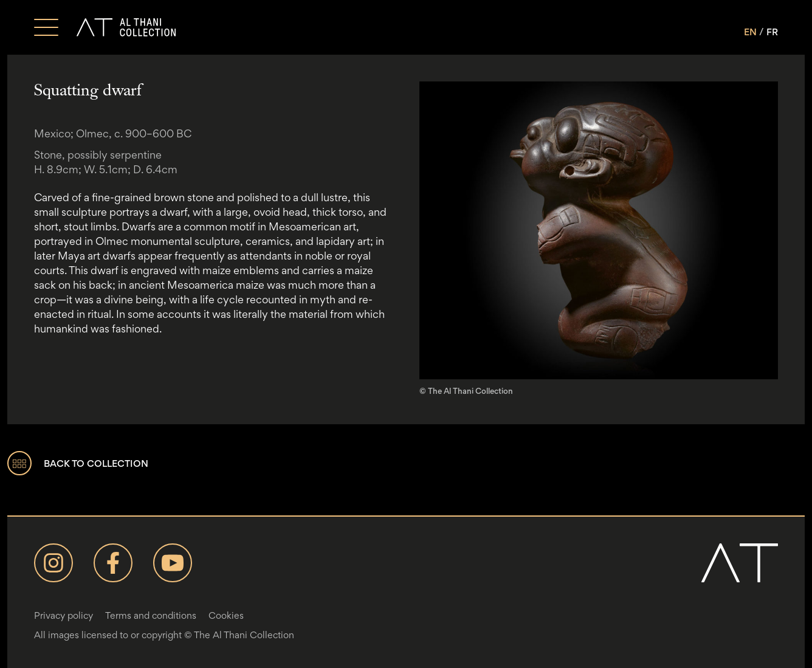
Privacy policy (64, 615)
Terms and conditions (151, 615)
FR (772, 32)
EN (750, 32)
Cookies (226, 615)
